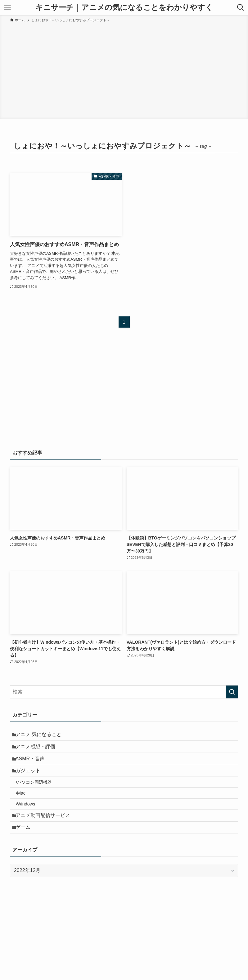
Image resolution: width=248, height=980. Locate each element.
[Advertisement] (124, 70)
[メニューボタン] (7, 7)
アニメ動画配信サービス (46, 835)
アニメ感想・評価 (38, 751)
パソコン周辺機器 (38, 794)
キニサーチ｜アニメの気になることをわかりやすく (124, 7)
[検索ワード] (124, 692)
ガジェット (31, 780)
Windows (30, 821)
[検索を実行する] (232, 692)
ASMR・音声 (33, 765)
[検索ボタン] (241, 7)
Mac (25, 808)
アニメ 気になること (42, 736)
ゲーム (26, 849)
